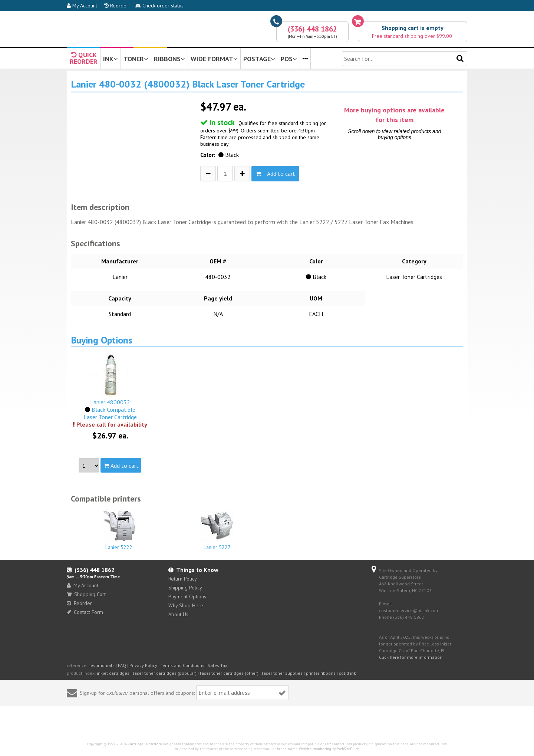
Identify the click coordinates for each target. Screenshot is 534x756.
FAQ (122, 665)
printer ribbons (321, 673)
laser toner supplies (282, 673)
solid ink (347, 673)
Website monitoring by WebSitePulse (329, 749)
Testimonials (102, 665)
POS (289, 59)
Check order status (159, 6)
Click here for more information (411, 657)
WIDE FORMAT (214, 59)
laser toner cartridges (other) (229, 673)
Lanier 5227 (217, 530)
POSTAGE (259, 59)
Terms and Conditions (182, 665)
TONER (136, 59)
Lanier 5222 (119, 530)
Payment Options (187, 596)
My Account (82, 6)
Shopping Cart (86, 594)
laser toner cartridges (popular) (165, 673)
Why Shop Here (186, 605)
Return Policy (183, 579)
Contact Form (85, 612)
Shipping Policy (185, 588)
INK (111, 59)
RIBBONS (169, 59)
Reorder (116, 6)
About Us (178, 614)
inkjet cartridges (113, 673)
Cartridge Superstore (145, 744)
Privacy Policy (143, 665)
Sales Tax (217, 665)
